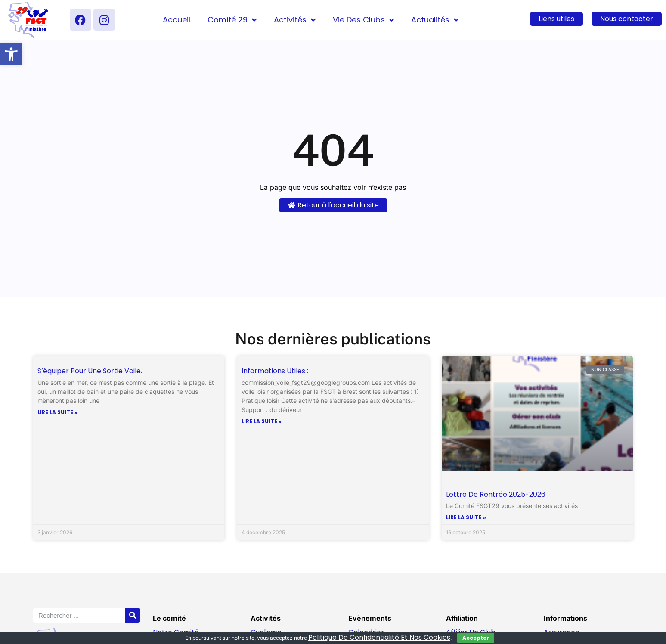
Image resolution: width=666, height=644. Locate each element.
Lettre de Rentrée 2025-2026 (496, 494)
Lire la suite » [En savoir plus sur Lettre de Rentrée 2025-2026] (466, 517)
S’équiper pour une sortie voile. (90, 371)
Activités (295, 20)
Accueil (177, 20)
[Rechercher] (133, 615)
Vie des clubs (363, 20)
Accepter (476, 638)
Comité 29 (232, 20)
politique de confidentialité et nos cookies (379, 637)
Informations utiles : (275, 371)
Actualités (435, 20)
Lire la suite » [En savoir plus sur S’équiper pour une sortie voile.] (57, 412)
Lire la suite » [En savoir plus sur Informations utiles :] (262, 421)
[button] (11, 54)
